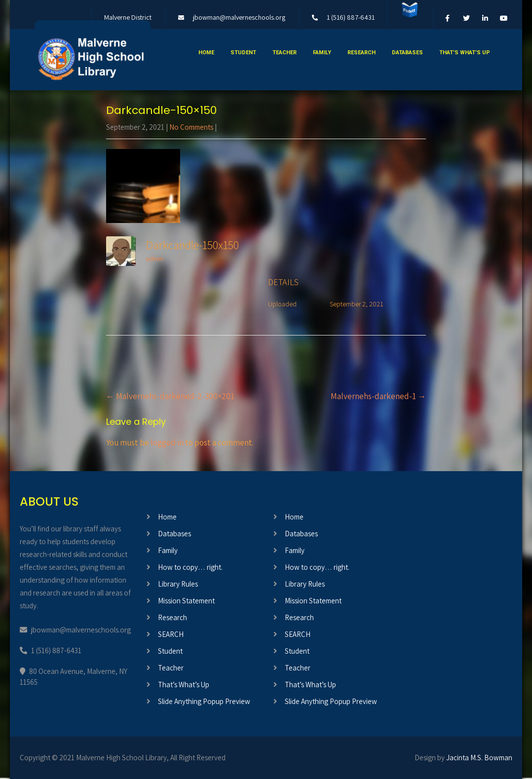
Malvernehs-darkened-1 (378, 396)
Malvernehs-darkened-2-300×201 (170, 396)
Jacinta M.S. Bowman (479, 758)
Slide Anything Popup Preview (204, 701)
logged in (167, 443)
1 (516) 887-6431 (351, 17)
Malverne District (128, 17)
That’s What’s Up (465, 53)
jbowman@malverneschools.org (239, 17)
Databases (407, 53)
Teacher (285, 53)
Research (361, 53)
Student (243, 53)
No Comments (191, 127)
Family (322, 53)
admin (154, 259)
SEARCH (171, 634)
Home (206, 53)
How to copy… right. (190, 567)
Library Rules (178, 584)
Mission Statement (186, 601)
